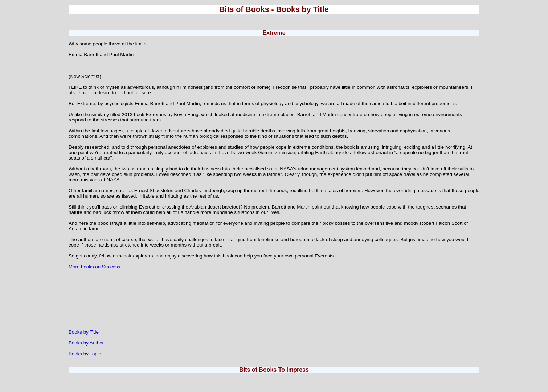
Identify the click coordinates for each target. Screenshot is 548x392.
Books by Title (84, 332)
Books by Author (86, 343)
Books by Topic (85, 354)
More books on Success (94, 267)
